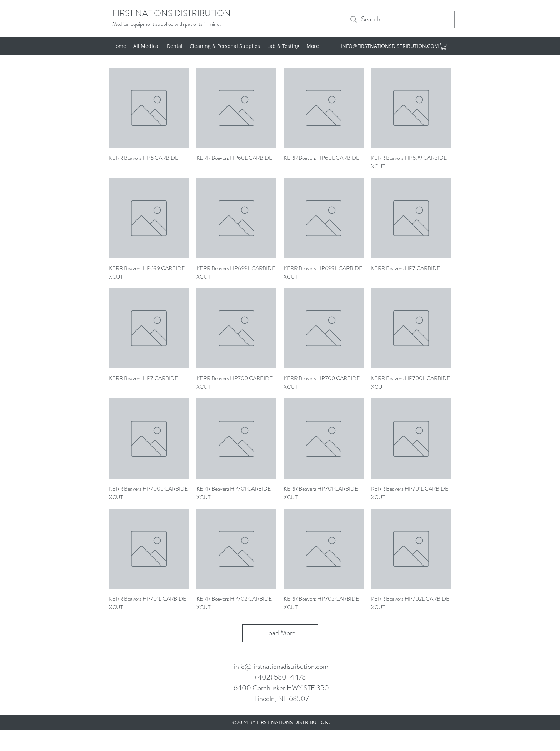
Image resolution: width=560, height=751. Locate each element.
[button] (444, 46)
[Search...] (400, 19)
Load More (280, 633)
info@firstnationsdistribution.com (281, 667)
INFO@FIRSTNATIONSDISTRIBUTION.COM (390, 46)
